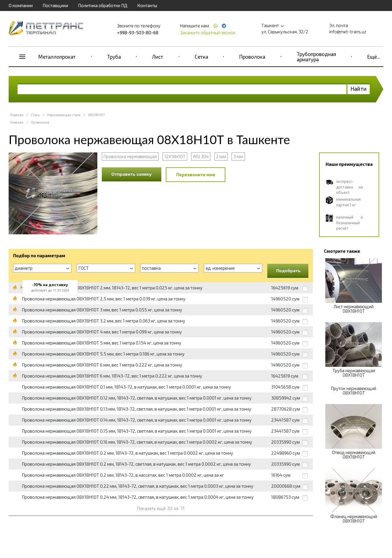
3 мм (238, 156)
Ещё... (374, 57)
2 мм (221, 156)
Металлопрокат (57, 57)
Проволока (252, 57)
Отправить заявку (132, 174)
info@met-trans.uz (348, 32)
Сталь (35, 115)
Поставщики (55, 5)
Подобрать (288, 270)
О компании (21, 5)
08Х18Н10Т (96, 115)
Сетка (201, 57)
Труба (114, 57)
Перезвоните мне (196, 174)
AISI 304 (201, 156)
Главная (17, 115)
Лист (158, 57)
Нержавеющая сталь (64, 115)
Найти (359, 89)
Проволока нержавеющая (130, 156)
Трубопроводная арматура (316, 57)
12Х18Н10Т (175, 156)
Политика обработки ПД (103, 5)
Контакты (147, 5)
